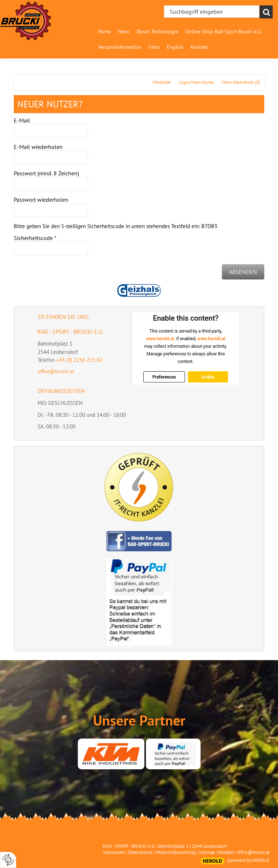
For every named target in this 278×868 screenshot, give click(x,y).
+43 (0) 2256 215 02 (79, 360)
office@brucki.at (56, 371)
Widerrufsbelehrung (176, 852)
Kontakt (226, 852)
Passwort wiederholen (41, 200)
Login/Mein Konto (196, 82)
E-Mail (22, 120)
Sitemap (207, 852)
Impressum (114, 852)
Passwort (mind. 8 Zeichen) (46, 173)
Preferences (164, 377)
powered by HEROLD (248, 860)
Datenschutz (140, 852)
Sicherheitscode (35, 238)
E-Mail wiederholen (38, 147)
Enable (208, 377)
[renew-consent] (8, 860)
